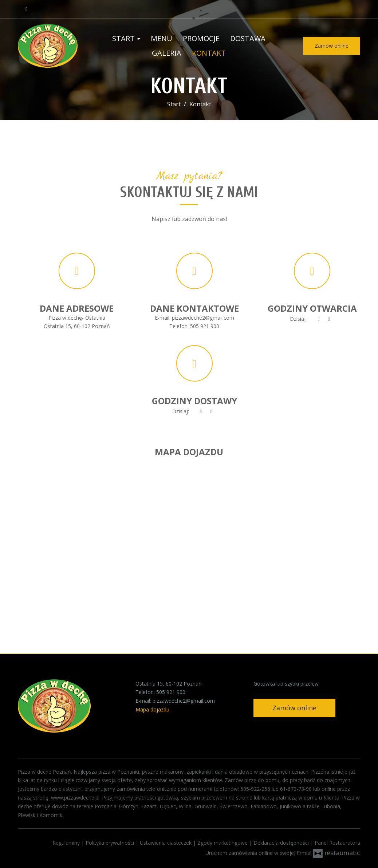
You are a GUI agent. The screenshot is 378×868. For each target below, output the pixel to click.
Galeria (167, 53)
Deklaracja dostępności (282, 843)
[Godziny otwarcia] (329, 319)
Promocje (201, 38)
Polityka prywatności (111, 843)
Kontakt (209, 53)
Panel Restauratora (337, 843)
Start (126, 38)
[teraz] (319, 319)
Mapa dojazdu (152, 709)
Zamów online (332, 46)
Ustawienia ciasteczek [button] (166, 843)
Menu (162, 38)
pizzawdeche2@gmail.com (203, 318)
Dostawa (248, 38)
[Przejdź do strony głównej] (53, 46)
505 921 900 (205, 326)
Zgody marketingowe (223, 843)
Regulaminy (67, 843)
